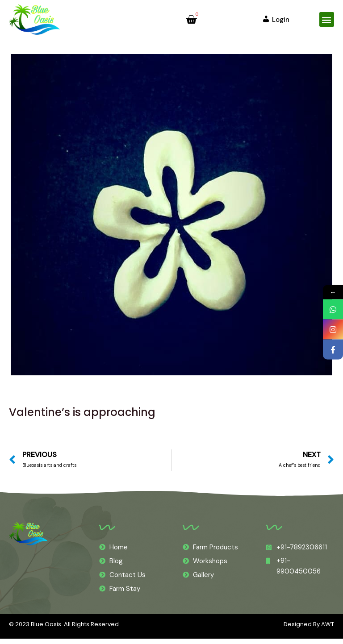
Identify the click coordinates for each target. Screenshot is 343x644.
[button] (327, 19)
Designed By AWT (309, 629)
